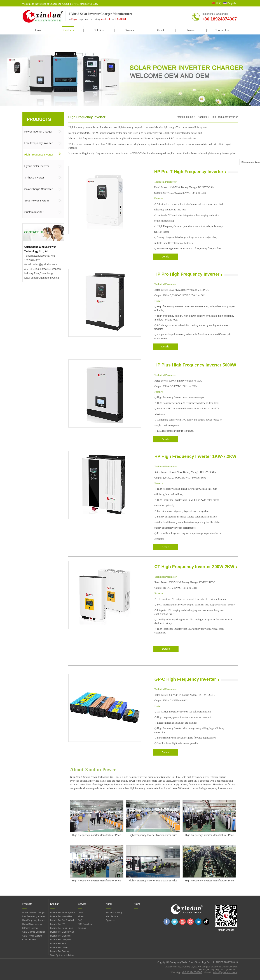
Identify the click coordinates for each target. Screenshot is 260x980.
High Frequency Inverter (224, 117)
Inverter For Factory (60, 951)
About (109, 904)
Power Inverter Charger (34, 912)
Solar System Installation (62, 955)
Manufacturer (112, 916)
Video (81, 916)
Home (190, 117)
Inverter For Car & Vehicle (63, 920)
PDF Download (85, 924)
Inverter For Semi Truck (61, 928)
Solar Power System (32, 936)
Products (202, 117)
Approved (110, 920)
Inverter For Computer (61, 940)
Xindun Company (114, 912)
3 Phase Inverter (30, 928)
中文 (219, 3)
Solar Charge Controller (34, 932)
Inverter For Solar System (63, 912)
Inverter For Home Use (61, 916)
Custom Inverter (30, 940)
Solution (55, 904)
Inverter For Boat (58, 944)
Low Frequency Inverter (34, 916)
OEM (80, 912)
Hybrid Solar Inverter (32, 924)
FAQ (80, 920)
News (137, 904)
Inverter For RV (58, 924)
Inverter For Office (59, 948)
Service (82, 904)
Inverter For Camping (60, 936)
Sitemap (82, 928)
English (232, 3)
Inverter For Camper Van (62, 932)
